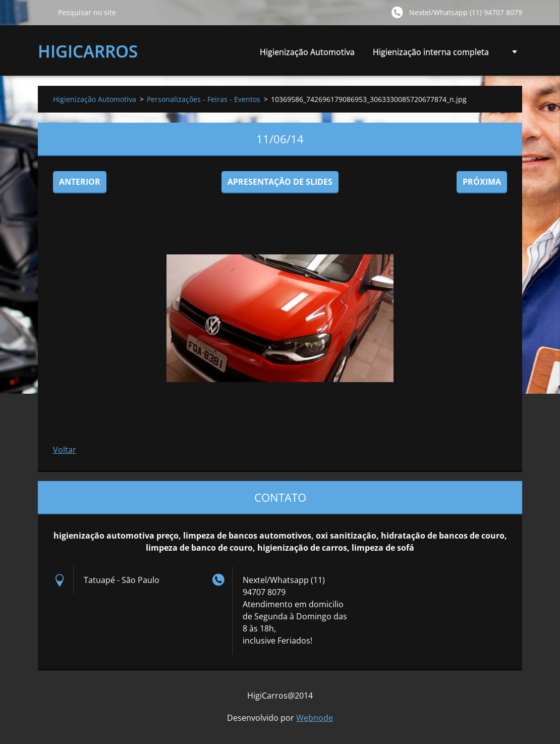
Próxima (482, 182)
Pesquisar (44, 12)
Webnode (315, 718)
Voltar (65, 450)
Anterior (80, 182)
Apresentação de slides (280, 182)
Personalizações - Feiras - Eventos (204, 99)
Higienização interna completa (431, 55)
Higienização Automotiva (307, 52)
